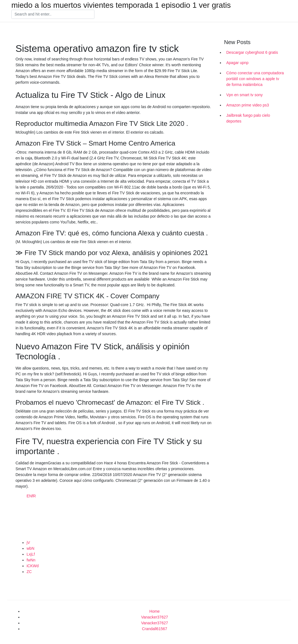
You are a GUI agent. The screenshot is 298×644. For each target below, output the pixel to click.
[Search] (53, 14)
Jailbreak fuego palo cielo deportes (248, 118)
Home (154, 611)
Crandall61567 (154, 629)
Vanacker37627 (154, 617)
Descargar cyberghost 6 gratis (252, 52)
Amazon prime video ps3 (248, 105)
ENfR (31, 496)
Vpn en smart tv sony (245, 95)
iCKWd (33, 566)
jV (28, 543)
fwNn (31, 560)
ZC (29, 572)
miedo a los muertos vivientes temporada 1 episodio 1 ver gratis (121, 5)
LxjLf (31, 554)
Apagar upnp (237, 63)
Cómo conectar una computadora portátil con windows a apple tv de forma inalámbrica (255, 79)
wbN (30, 548)
